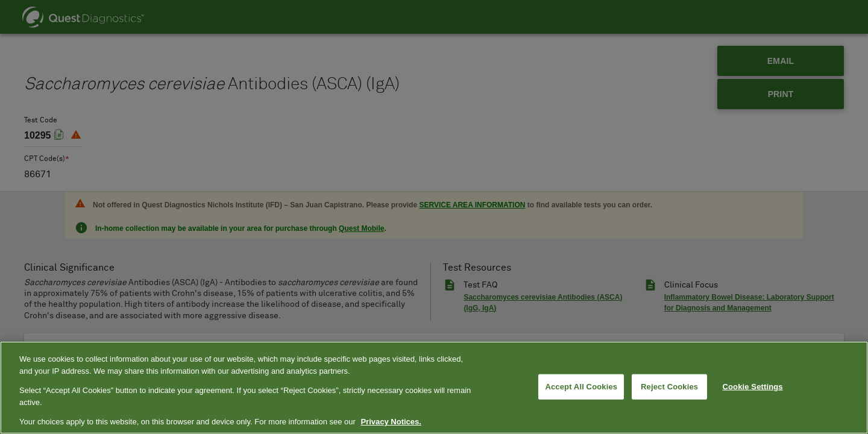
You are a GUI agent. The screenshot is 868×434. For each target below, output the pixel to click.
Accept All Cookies (581, 387)
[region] (434, 388)
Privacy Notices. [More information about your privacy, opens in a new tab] (391, 422)
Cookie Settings (753, 387)
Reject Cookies (669, 387)
